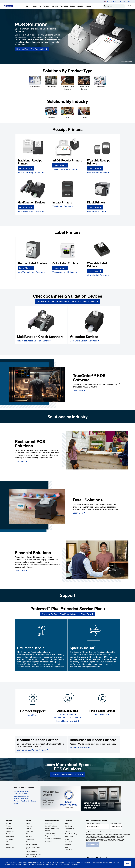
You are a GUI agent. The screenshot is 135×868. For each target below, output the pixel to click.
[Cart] (129, 6)
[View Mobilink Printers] (98, 172)
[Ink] (40, 6)
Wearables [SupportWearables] (29, 837)
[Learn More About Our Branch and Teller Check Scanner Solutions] (67, 302)
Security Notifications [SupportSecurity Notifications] (32, 857)
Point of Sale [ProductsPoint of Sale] (10, 831)
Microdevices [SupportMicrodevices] (30, 839)
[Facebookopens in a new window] (88, 858)
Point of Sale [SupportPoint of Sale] (29, 831)
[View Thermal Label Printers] (31, 272)
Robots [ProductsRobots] (8, 834)
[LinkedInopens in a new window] (101, 858)
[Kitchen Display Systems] (84, 83)
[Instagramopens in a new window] (106, 858)
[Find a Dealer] (102, 715)
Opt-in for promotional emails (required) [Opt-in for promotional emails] (100, 832)
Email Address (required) (94, 823)
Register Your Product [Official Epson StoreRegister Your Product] (52, 836)
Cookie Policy (96, 862)
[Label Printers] (51, 82)
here (79, 864)
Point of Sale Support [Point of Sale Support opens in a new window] (21, 799)
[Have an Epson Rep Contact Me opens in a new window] (32, 49)
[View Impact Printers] (63, 206)
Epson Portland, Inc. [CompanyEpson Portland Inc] (71, 842)
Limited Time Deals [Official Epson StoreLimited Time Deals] (51, 826)
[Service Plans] (100, 82)
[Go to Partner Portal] (80, 747)
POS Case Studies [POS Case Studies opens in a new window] (20, 794)
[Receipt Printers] (35, 82)
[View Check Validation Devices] (85, 341)
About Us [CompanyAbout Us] (68, 823)
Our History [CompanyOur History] (68, 826)
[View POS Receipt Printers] (31, 172)
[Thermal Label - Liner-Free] (67, 718)
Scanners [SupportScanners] (29, 829)
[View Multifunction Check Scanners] (34, 341)
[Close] (128, 863)
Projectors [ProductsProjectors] (9, 826)
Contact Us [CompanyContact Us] (68, 850)
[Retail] (67, 112)
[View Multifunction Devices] (31, 211)
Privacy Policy (99, 836)
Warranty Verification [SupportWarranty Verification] (32, 844)
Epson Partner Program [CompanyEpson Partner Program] (72, 834)
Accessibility (123, 2)
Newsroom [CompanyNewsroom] (68, 844)
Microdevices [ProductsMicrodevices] (10, 837)
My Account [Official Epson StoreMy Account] (49, 841)
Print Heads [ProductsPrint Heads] (10, 839)
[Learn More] (26, 168)
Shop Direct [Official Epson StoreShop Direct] (49, 823)
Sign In (130, 2)
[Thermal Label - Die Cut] (67, 721)
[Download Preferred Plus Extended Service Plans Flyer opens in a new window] (67, 614)
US (106, 2)
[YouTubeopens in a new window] (97, 858)
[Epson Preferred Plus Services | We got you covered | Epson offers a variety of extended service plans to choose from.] (60, 799)
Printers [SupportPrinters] (28, 823)
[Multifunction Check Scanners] (67, 83)
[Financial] (84, 112)
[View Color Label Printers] (65, 272)
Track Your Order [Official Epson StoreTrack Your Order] (50, 833)
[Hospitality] (51, 112)
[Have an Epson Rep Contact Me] (67, 774)
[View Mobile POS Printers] (65, 169)
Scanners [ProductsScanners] (9, 829)
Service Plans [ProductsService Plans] (10, 847)
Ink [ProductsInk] (7, 842)
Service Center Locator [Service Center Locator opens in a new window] (22, 791)
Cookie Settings (75, 862)
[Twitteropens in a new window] (92, 858)
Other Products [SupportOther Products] (30, 842)
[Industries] (80, 6)
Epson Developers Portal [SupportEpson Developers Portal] (33, 854)
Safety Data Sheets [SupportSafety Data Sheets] (31, 852)
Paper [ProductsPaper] (8, 844)
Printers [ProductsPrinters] (8, 823)
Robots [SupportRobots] (28, 834)
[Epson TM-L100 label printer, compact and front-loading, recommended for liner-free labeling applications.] (101, 799)
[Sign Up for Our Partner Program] (33, 750)
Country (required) (116, 823)
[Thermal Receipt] (67, 715)
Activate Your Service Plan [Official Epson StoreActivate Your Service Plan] (53, 838)
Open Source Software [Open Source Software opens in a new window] (22, 796)
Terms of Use (108, 841)
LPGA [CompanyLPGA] (67, 839)
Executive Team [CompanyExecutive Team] (70, 829)
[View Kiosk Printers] (97, 211)
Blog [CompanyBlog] (66, 847)
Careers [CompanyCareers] (67, 831)
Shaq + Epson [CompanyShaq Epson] (69, 837)
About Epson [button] (114, 2)
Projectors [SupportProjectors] (29, 826)
